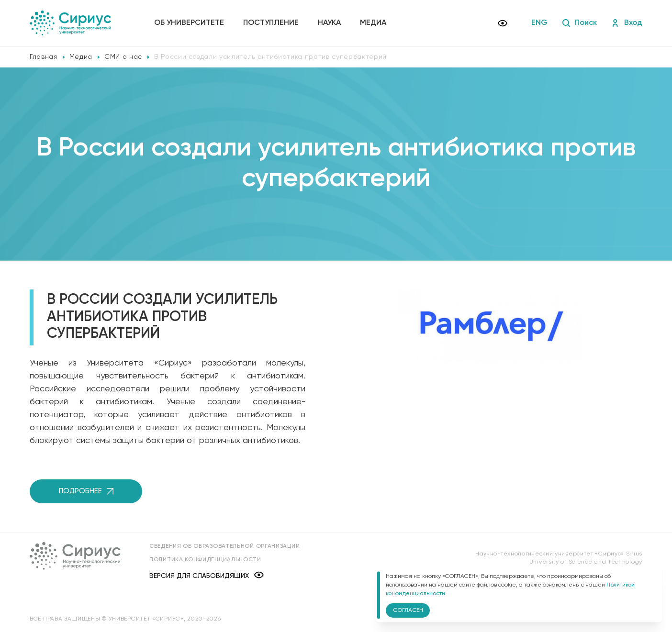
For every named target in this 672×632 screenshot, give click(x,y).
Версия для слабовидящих (207, 576)
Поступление (271, 23)
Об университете (189, 23)
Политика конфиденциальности (205, 560)
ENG (539, 23)
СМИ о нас (123, 57)
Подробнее (86, 491)
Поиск (579, 23)
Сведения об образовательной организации (224, 546)
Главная (44, 57)
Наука (329, 23)
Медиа (373, 23)
